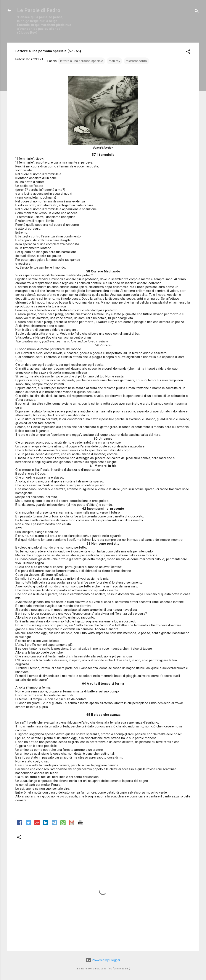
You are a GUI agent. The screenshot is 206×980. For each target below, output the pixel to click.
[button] (188, 52)
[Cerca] (197, 12)
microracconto (136, 61)
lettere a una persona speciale (82, 61)
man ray (114, 61)
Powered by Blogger (103, 960)
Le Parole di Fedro (39, 10)
